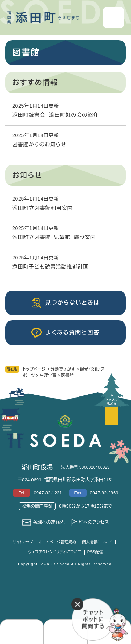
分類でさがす (63, 369)
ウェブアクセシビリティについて (55, 552)
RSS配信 (95, 552)
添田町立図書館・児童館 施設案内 (54, 237)
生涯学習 (48, 375)
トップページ (34, 369)
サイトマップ (23, 542)
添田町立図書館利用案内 (42, 208)
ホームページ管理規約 (57, 542)
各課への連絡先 (49, 522)
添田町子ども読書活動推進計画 (50, 267)
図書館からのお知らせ (39, 144)
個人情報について (97, 542)
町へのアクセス (94, 522)
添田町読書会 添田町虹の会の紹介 (55, 115)
